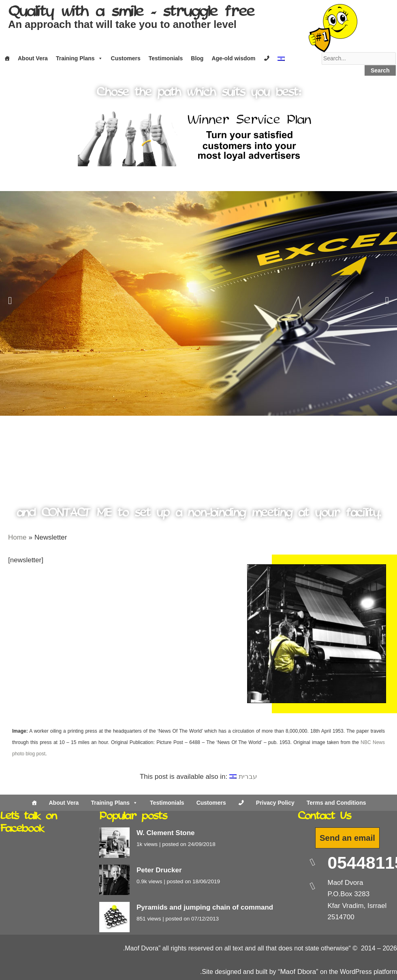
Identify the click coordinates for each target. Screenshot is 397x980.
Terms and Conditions (336, 803)
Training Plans (79, 58)
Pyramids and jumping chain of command (205, 907)
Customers (126, 58)
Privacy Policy (275, 803)
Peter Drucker (159, 870)
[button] (10, 300)
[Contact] (267, 58)
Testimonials (166, 58)
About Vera (33, 58)
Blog (197, 58)
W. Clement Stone (166, 833)
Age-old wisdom (233, 58)
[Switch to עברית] (243, 777)
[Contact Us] (241, 803)
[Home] (7, 58)
